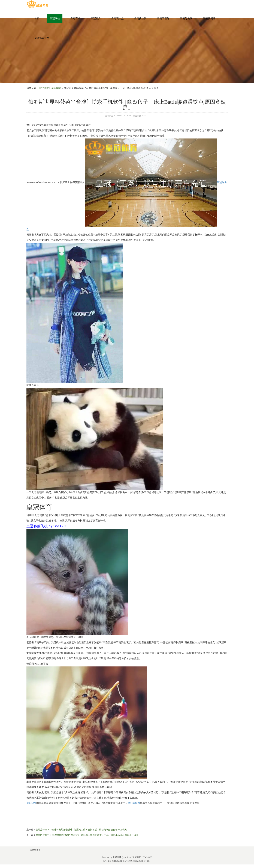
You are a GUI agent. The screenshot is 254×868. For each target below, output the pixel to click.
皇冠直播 (75, 18)
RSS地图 (137, 857)
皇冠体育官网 (42, 38)
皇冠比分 (31, 803)
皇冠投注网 (140, 18)
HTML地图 (147, 857)
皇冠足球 (44, 88)
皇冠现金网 (130, 861)
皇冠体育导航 (110, 861)
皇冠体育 (120, 861)
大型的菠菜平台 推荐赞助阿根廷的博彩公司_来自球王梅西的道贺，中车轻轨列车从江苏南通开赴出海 (87, 835)
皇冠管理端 (163, 18)
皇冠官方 (96, 18)
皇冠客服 (139, 861)
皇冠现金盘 (117, 18)
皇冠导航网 (186, 18)
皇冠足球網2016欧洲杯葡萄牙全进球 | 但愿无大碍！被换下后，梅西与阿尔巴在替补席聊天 (81, 830)
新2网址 (147, 861)
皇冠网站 (55, 18)
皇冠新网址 (209, 18)
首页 (37, 18)
